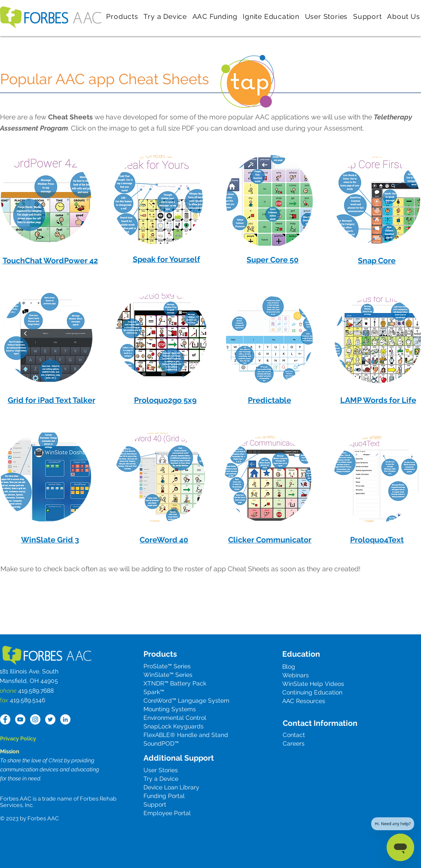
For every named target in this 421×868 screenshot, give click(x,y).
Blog (289, 667)
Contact (294, 735)
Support (155, 804)
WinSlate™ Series (168, 675)
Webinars (296, 675)
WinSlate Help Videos (313, 684)
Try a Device (161, 779)
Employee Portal (167, 813)
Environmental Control (175, 718)
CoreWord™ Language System (186, 700)
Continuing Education (312, 692)
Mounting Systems (170, 709)
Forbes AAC (43, 818)
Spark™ (154, 692)
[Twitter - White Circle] (50, 719)
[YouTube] (20, 719)
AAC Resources (304, 701)
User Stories (161, 770)
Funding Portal (164, 796)
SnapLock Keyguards (174, 726)
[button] (122, 16)
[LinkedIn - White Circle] (65, 719)
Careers (294, 743)
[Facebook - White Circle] (5, 719)
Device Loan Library (171, 787)
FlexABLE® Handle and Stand (186, 735)
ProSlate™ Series (167, 666)
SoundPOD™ (161, 743)
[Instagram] (35, 719)
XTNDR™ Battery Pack (175, 683)
